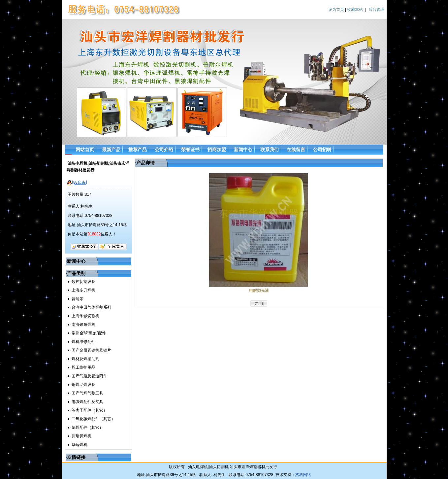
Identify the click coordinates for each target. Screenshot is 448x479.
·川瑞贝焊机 (81, 436)
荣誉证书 (190, 150)
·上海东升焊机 (83, 290)
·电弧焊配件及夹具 (87, 402)
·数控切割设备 (83, 282)
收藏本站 (355, 10)
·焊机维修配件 (83, 342)
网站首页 (85, 150)
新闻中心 (243, 150)
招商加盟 (217, 150)
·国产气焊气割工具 (87, 393)
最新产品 (111, 150)
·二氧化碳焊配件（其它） (93, 419)
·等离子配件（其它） (89, 410)
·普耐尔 (77, 299)
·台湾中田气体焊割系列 (91, 307)
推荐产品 (138, 150)
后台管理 (376, 10)
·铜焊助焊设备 (83, 385)
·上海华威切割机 (85, 316)
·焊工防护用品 (83, 367)
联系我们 (270, 150)
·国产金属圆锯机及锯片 (91, 350)
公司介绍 (164, 150)
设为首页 (336, 10)
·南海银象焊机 (83, 325)
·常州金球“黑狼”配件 (88, 333)
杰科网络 (303, 475)
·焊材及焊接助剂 (85, 359)
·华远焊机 (79, 445)
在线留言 (296, 150)
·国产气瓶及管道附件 (89, 376)
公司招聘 (322, 150)
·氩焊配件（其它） (87, 428)
